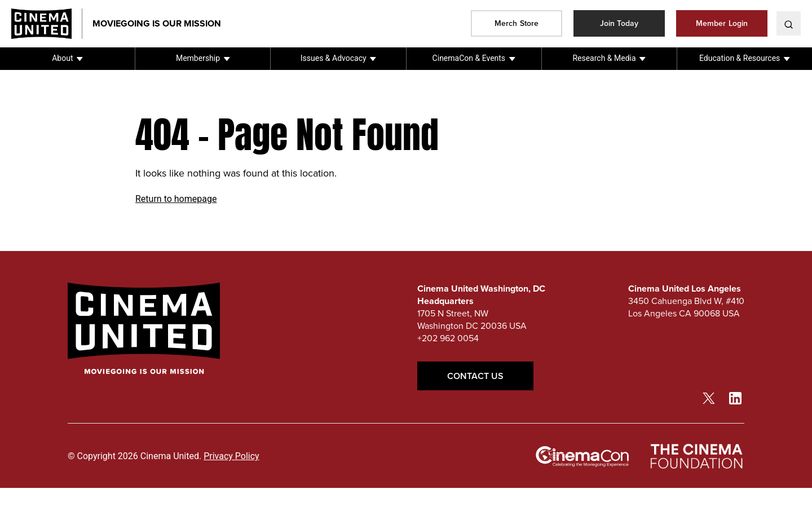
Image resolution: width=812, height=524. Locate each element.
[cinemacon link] (582, 457)
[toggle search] (789, 23)
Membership (198, 58)
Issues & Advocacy (334, 58)
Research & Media (604, 58)
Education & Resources (740, 58)
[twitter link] (709, 398)
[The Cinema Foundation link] (696, 457)
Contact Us (475, 376)
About (62, 58)
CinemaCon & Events (469, 58)
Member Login (722, 23)
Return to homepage (176, 199)
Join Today (619, 23)
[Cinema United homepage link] (47, 24)
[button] (67, 59)
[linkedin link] (735, 398)
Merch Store (517, 23)
